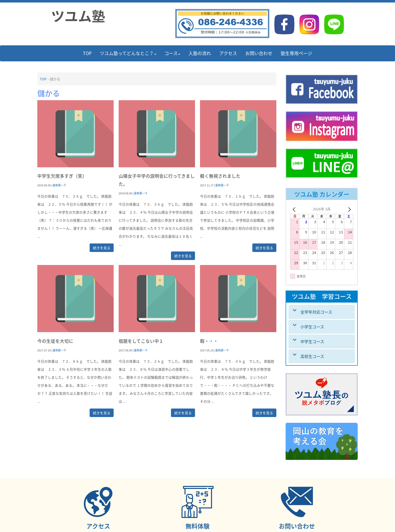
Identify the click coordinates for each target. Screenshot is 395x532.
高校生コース (312, 356)
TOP (43, 79)
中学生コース (312, 341)
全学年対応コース (316, 312)
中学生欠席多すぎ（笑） (62, 176)
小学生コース (312, 327)
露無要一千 (59, 185)
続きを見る (102, 248)
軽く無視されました (220, 176)
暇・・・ (209, 341)
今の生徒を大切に (55, 341)
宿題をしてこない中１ (141, 341)
